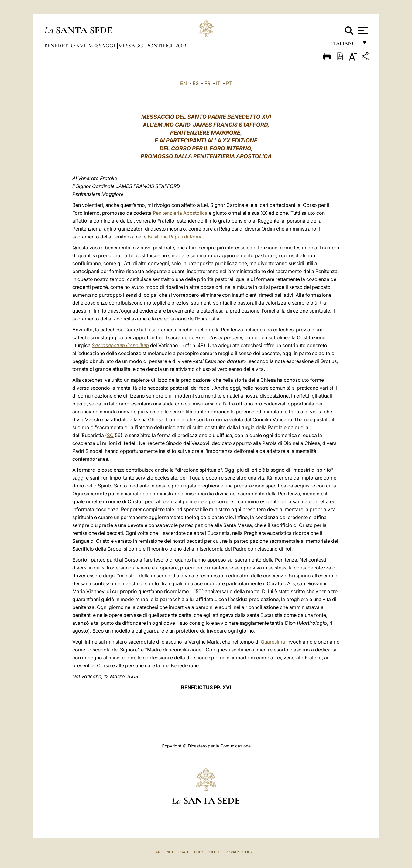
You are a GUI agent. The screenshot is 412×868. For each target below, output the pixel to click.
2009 (181, 46)
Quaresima (273, 642)
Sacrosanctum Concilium (120, 345)
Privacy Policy (239, 852)
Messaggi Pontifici (146, 46)
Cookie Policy (207, 852)
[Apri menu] (362, 30)
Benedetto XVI (65, 46)
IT (218, 83)
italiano (345, 45)
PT (229, 83)
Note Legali (177, 852)
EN (184, 83)
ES (196, 83)
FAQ (157, 852)
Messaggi (102, 46)
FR (207, 83)
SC (110, 435)
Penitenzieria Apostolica (180, 213)
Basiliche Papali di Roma (175, 237)
